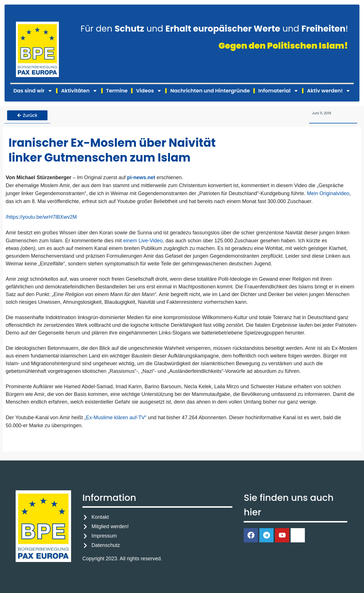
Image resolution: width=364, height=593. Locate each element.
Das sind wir (33, 91)
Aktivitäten (79, 91)
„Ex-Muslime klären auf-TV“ (115, 418)
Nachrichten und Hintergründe (210, 91)
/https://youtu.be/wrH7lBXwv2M (41, 217)
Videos (149, 91)
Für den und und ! (214, 29)
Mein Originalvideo (328, 193)
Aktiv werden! (329, 91)
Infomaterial (278, 91)
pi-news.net (141, 177)
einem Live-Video (143, 240)
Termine (117, 91)
